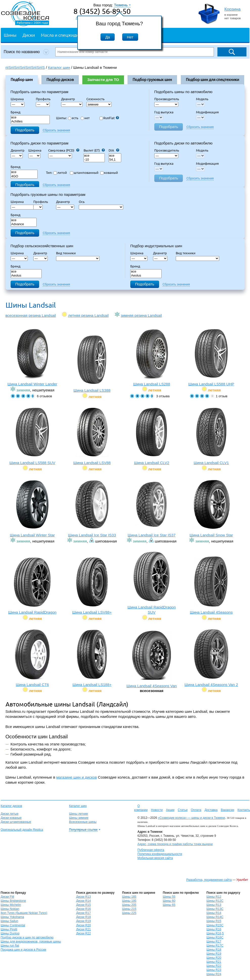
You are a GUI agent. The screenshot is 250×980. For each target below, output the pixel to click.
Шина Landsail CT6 (32, 658)
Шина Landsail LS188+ (92, 658)
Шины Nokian (10, 909)
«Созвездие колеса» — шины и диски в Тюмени (191, 818)
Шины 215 (129, 909)
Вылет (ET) (94, 150)
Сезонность (95, 99)
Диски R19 (83, 921)
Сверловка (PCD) (64, 150)
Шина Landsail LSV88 (92, 436)
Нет (130, 37)
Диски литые (10, 814)
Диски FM (7, 897)
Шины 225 (129, 913)
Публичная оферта (151, 850)
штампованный (84, 173)
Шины (10, 35)
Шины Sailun (10, 921)
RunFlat (109, 118)
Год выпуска (164, 112)
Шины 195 (129, 901)
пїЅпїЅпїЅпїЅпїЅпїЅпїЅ (25, 67)
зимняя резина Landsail (141, 315)
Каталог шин (78, 806)
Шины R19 (214, 954)
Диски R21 (83, 929)
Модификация (207, 112)
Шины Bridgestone (13, 901)
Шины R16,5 (215, 933)
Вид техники (67, 253)
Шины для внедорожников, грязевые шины (31, 942)
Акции (170, 810)
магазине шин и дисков (77, 777)
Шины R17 (214, 942)
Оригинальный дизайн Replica (22, 830)
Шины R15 (214, 921)
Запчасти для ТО (103, 80)
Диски (29, 35)
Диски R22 (83, 933)
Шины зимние (79, 818)
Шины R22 (214, 966)
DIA (114, 150)
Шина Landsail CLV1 (211, 436)
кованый (109, 173)
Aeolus (26, 276)
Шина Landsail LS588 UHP (211, 357)
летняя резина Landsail (88, 315)
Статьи (183, 810)
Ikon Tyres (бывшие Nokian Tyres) (24, 913)
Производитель (167, 99)
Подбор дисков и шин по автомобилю (27, 937)
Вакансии (227, 810)
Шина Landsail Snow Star (211, 508)
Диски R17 (83, 913)
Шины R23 (214, 970)
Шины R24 (214, 974)
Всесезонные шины (83, 822)
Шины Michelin (11, 905)
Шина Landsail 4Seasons (211, 585)
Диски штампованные (16, 822)
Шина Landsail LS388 (92, 363)
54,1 (115, 160)
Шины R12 (214, 897)
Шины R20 (214, 958)
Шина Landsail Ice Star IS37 (152, 508)
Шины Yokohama (12, 917)
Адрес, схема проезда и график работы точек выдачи (175, 844)
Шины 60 (169, 901)
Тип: (49, 173)
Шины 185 (129, 897)
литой (60, 173)
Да (108, 37)
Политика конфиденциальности (160, 854)
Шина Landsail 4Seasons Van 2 (211, 658)
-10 (94, 160)
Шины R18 (214, 950)
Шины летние (78, 814)
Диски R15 (83, 905)
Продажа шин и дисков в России (24, 950)
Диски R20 (83, 925)
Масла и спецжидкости (64, 35)
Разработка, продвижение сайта (209, 880)
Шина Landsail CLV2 (152, 436)
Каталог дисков (11, 806)
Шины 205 (129, 905)
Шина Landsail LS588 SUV (32, 436)
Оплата (196, 810)
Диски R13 (83, 897)
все (30, 118)
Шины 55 (169, 897)
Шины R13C (215, 909)
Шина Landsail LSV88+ (92, 585)
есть (73, 118)
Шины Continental (13, 925)
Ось (83, 202)
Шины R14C (215, 917)
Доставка (211, 810)
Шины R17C (215, 946)
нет (85, 118)
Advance (24, 224)
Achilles (30, 122)
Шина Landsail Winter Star (32, 508)
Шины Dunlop (10, 933)
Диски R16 (83, 909)
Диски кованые (11, 818)
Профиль (45, 99)
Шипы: (61, 118)
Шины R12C (215, 901)
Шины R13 (214, 905)
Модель (202, 99)
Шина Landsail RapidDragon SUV (152, 583)
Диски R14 (83, 901)
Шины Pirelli (9, 929)
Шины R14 (214, 913)
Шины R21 (214, 962)
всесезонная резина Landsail (31, 315)
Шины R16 (214, 929)
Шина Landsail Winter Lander (32, 357)
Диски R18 (83, 917)
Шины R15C (215, 925)
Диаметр (70, 99)
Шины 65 (169, 905)
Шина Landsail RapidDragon (32, 585)
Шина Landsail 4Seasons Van (152, 659)
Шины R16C (215, 937)
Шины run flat (10, 946)
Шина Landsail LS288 (152, 357)
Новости (157, 810)
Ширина (17, 99)
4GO (24, 176)
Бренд (16, 112)
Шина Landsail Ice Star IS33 (92, 508)
